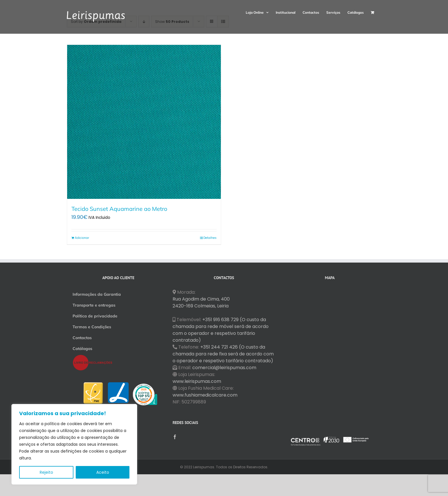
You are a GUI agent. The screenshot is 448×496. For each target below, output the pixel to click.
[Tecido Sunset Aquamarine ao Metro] (144, 122)
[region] (74, 444)
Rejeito (46, 472)
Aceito (103, 472)
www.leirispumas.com (197, 381)
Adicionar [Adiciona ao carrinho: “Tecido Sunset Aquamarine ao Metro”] (82, 238)
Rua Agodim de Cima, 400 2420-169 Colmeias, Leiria (201, 302)
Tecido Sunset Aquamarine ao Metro (119, 209)
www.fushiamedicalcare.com (205, 395)
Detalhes (210, 238)
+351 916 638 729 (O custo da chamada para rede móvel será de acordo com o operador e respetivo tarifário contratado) (221, 330)
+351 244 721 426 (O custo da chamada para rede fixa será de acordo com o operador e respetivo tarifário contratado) (223, 354)
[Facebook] (175, 437)
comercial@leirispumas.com (224, 368)
